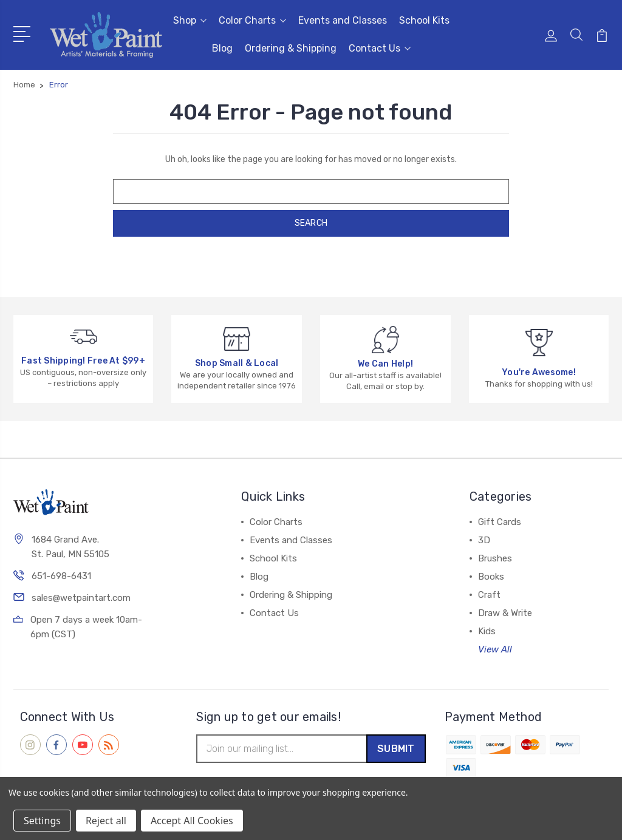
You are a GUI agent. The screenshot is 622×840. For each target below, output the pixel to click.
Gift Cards (500, 522)
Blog (222, 48)
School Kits (424, 20)
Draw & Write (505, 613)
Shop (190, 20)
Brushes (495, 558)
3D (484, 540)
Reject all (106, 821)
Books (491, 577)
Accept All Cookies (192, 821)
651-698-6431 (61, 577)
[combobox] (311, 191)
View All (495, 649)
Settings (42, 821)
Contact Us (380, 48)
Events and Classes (343, 20)
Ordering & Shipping (291, 48)
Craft (489, 595)
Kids (487, 631)
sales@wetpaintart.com (81, 599)
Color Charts (252, 20)
